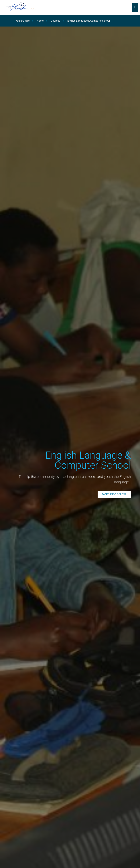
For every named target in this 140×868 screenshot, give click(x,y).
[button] (114, 494)
